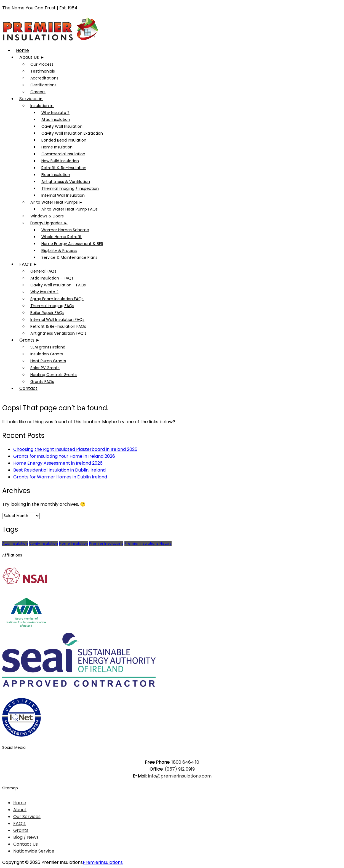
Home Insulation (57, 147)
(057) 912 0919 (180, 769)
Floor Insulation (56, 175)
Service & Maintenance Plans (69, 257)
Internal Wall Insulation (63, 195)
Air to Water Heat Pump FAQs (70, 209)
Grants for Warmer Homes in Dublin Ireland (60, 477)
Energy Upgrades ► (49, 223)
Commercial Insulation (63, 154)
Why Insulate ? (55, 113)
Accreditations (44, 78)
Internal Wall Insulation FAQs (57, 319)
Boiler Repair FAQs (47, 313)
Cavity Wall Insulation (62, 126)
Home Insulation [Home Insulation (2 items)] (74, 543)
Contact (28, 388)
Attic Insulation (56, 119)
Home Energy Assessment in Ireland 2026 (58, 463)
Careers (38, 92)
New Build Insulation (60, 161)
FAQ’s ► (28, 264)
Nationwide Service (34, 851)
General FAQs (43, 271)
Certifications (43, 85)
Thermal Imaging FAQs (52, 306)
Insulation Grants (47, 354)
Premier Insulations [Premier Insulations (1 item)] (106, 543)
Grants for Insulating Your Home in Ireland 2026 (64, 456)
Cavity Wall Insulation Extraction (72, 133)
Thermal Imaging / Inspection (70, 188)
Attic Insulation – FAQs (52, 278)
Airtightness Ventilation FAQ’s (58, 333)
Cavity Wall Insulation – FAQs (58, 285)
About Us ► (32, 57)
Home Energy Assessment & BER (72, 244)
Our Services (27, 817)
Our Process (42, 64)
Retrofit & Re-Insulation (64, 168)
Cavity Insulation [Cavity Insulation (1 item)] (43, 543)
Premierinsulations (103, 862)
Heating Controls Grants (54, 375)
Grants (21, 830)
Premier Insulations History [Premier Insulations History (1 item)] (148, 543)
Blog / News (26, 837)
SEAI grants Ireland (48, 347)
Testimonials (43, 71)
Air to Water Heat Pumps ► (57, 202)
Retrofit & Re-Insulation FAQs (58, 326)
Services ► (31, 99)
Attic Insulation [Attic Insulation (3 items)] (15, 543)
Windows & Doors (47, 216)
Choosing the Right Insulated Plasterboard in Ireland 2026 (75, 449)
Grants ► (30, 340)
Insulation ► (42, 106)
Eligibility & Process (59, 251)
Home (22, 50)
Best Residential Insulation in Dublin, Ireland (59, 470)
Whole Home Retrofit (62, 237)
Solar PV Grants (45, 368)
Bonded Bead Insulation (64, 140)
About (20, 810)
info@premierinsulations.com (180, 776)
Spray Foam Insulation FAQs (57, 299)
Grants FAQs (42, 382)
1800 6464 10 (185, 762)
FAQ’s (19, 823)
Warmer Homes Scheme (65, 230)
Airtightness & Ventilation (66, 182)
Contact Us (26, 844)
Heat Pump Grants (48, 361)
